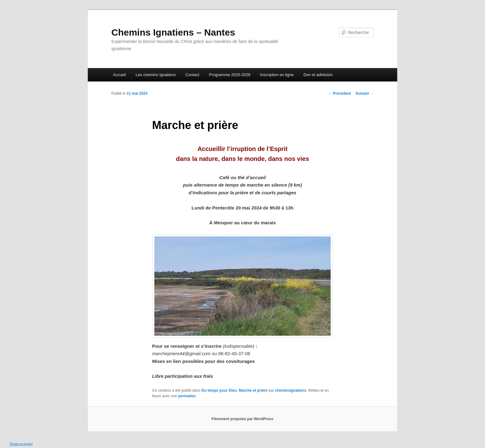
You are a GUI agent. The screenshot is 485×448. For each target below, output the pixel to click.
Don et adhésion (318, 75)
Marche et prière (253, 390)
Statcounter (21, 444)
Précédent (339, 93)
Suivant (365, 93)
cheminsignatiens (291, 390)
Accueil (119, 75)
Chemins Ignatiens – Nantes (173, 32)
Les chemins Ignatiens (156, 75)
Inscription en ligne (277, 75)
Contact (192, 75)
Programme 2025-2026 (230, 75)
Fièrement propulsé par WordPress (242, 419)
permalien (187, 396)
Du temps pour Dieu (219, 390)
